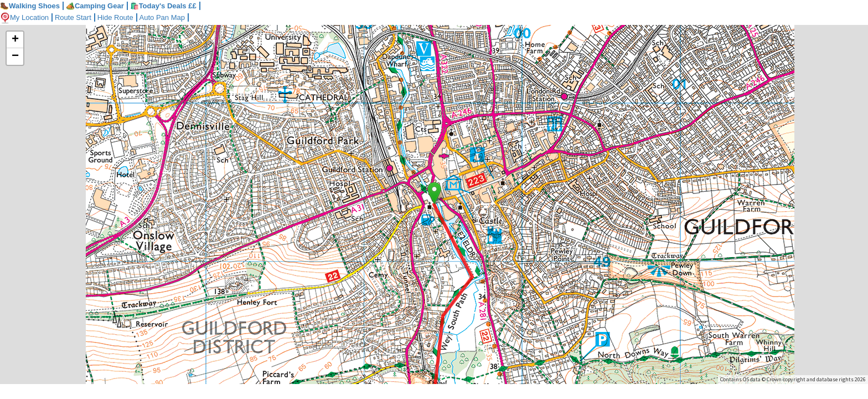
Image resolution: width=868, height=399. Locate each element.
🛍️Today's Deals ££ (163, 6)
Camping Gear (95, 6)
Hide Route (115, 17)
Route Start (73, 17)
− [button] (15, 57)
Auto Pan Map (162, 17)
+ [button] (15, 40)
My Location (24, 17)
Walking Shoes (30, 6)
